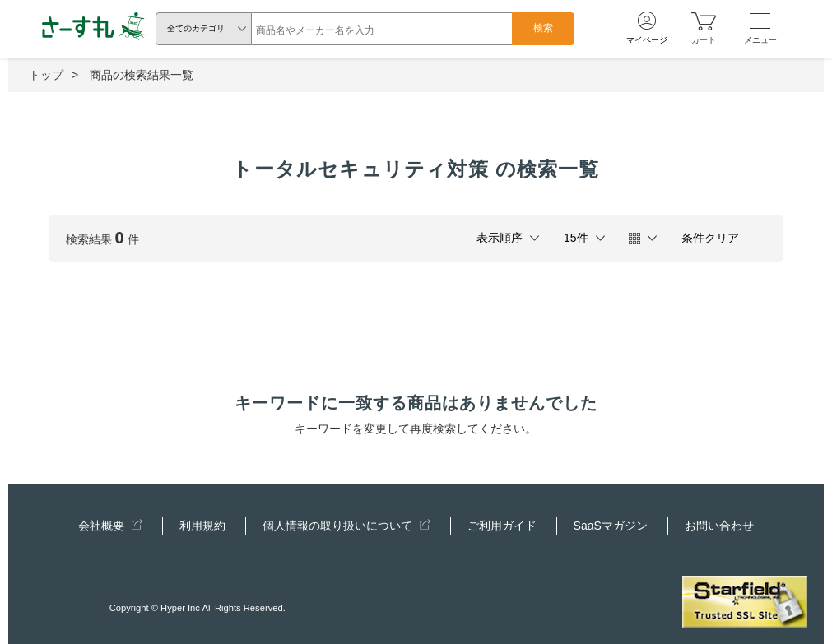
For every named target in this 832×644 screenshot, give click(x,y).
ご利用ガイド (502, 526)
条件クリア (710, 238)
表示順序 (500, 238)
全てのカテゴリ (196, 28)
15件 (576, 238)
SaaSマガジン (611, 526)
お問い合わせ (719, 526)
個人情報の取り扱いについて (346, 526)
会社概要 (110, 526)
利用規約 (202, 526)
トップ (46, 75)
